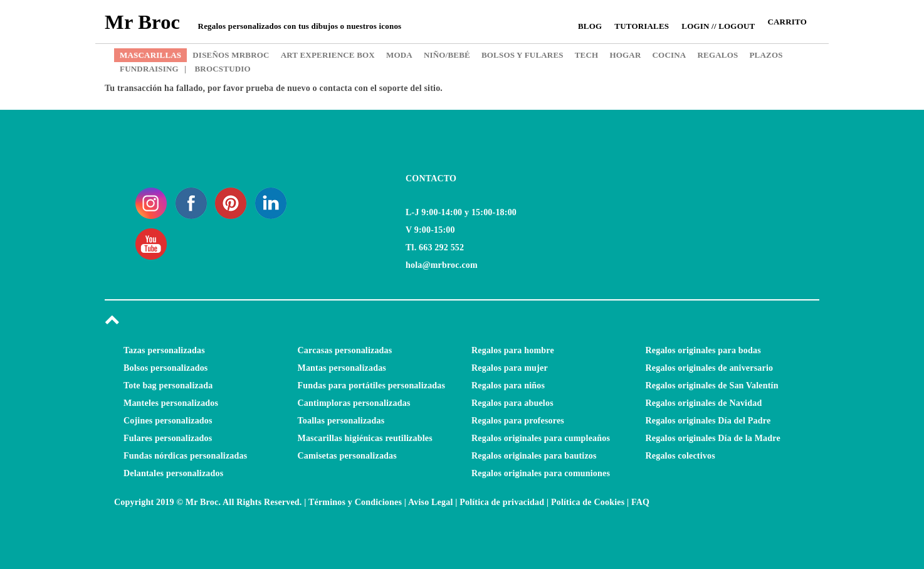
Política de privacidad (502, 502)
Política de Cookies (588, 502)
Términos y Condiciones (355, 502)
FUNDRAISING (149, 69)
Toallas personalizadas (341, 421)
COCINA (669, 55)
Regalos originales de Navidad (704, 403)
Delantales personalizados (173, 473)
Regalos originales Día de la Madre (713, 438)
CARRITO (787, 22)
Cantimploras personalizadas (354, 403)
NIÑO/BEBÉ (447, 55)
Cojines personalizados (168, 421)
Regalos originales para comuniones (541, 473)
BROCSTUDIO (218, 69)
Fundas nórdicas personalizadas (185, 456)
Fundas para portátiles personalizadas (372, 386)
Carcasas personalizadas (345, 350)
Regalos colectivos (680, 456)
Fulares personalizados (168, 438)
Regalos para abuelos (512, 403)
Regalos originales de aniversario (710, 368)
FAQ (640, 502)
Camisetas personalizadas (347, 456)
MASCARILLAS (150, 55)
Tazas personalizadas (164, 350)
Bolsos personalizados (166, 368)
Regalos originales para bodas (703, 350)
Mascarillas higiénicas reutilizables (365, 438)
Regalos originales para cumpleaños (541, 438)
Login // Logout (718, 26)
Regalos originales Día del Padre (708, 421)
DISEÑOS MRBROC (231, 55)
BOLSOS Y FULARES (522, 55)
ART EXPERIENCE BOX (328, 55)
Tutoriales (642, 26)
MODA (399, 55)
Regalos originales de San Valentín (712, 386)
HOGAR (625, 55)
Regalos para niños (508, 386)
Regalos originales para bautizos (534, 456)
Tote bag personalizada (168, 386)
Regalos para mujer (510, 368)
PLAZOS (766, 55)
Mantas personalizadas (342, 368)
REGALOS (717, 55)
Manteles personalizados (171, 403)
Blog (590, 26)
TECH (587, 55)
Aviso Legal (431, 502)
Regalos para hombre (513, 350)
